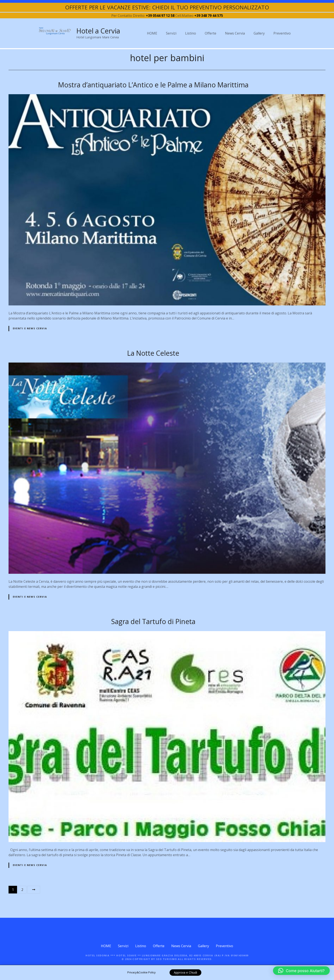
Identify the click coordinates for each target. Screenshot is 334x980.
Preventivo (282, 33)
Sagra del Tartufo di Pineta (153, 621)
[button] (301, 971)
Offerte (211, 33)
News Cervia (235, 33)
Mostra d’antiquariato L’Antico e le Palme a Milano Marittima (153, 85)
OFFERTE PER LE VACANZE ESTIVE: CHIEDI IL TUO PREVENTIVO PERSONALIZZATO (167, 7)
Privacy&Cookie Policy (142, 972)
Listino (191, 33)
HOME (152, 33)
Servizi (171, 33)
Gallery (259, 33)
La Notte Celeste (153, 353)
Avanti (34, 890)
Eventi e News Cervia (30, 328)
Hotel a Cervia (98, 31)
